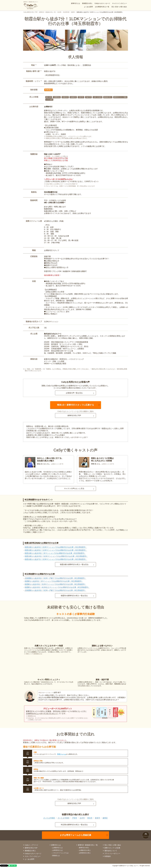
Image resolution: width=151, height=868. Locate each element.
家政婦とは (56, 856)
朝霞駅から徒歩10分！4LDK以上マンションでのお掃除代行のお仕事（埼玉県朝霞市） (57, 587)
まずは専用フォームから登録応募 (75, 835)
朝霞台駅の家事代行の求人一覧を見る (74, 564)
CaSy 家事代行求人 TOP (30, 12)
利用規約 (108, 856)
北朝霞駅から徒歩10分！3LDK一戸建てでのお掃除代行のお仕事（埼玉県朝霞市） (55, 590)
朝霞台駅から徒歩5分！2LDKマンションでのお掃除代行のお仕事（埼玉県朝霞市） (56, 547)
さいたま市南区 (64, 818)
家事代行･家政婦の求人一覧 (88, 845)
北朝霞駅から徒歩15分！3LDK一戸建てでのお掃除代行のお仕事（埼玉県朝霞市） (55, 578)
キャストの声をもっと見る (74, 488)
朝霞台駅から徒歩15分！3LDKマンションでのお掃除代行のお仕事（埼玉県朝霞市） (56, 556)
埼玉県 (59, 12)
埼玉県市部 (66, 12)
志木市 (82, 818)
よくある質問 (88, 7)
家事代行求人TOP (74, 415)
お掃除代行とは (57, 848)
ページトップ (146, 836)
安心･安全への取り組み (119, 7)
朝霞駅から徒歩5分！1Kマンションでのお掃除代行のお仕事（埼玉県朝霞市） (54, 581)
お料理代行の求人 (85, 853)
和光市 (90, 818)
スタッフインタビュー (33, 856)
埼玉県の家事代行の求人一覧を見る (74, 825)
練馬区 (105, 818)
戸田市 (75, 818)
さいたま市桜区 (49, 818)
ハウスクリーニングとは (60, 853)
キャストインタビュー (120, 3)
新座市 (98, 818)
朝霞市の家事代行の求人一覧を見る (74, 596)
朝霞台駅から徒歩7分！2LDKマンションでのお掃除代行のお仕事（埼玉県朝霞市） (56, 559)
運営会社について (111, 851)
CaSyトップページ (31, 845)
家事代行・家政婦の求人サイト (31, 5)
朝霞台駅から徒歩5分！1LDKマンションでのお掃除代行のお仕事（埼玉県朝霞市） (56, 550)
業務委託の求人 (87, 3)
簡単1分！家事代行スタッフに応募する (75, 405)
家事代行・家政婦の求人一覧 (47, 12)
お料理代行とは (57, 850)
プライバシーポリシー (112, 853)
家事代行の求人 (84, 848)
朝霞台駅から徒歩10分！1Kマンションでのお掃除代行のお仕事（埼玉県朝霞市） (55, 553)
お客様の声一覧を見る (74, 393)
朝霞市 (73, 12)
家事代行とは (75, 3)
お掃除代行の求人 (85, 850)
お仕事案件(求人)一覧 (102, 7)
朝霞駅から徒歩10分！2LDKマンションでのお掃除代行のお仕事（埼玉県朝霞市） (55, 584)
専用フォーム (62, 754)
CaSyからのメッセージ (102, 3)
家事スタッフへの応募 (112, 848)
